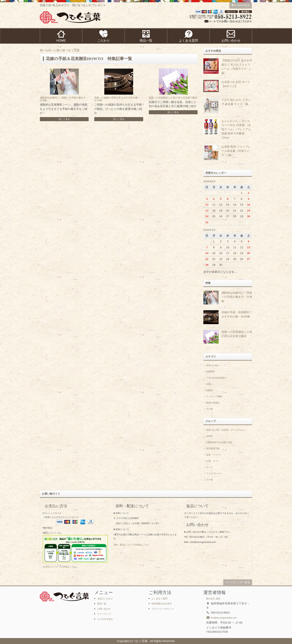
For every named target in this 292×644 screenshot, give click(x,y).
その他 (208, 409)
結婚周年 (209, 372)
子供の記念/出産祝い (215, 378)
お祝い (208, 384)
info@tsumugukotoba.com (222, 618)
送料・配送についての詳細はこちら (131, 545)
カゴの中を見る (241, 5)
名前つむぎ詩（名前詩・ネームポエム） (225, 430)
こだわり (104, 36)
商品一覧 (146, 36)
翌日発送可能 (211, 448)
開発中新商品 (211, 403)
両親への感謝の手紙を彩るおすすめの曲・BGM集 (117, 99)
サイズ (208, 467)
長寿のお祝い (211, 365)
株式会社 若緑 (213, 599)
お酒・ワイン (211, 461)
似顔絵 (208, 436)
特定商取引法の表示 (162, 604)
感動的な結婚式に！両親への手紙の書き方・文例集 (64, 99)
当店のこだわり (105, 599)
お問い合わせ (104, 609)
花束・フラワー (213, 455)
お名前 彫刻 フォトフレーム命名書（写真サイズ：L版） (236, 151)
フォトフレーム (213, 473)
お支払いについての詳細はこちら (60, 567)
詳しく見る (64, 119)
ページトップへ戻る (238, 582)
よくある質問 (188, 36)
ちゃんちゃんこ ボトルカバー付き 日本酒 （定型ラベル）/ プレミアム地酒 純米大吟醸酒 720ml (236, 129)
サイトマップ (104, 614)
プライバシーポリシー (163, 609)
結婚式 (208, 390)
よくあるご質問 (159, 599)
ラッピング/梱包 (213, 396)
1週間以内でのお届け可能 (218, 442)
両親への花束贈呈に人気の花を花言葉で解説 (173, 98)
